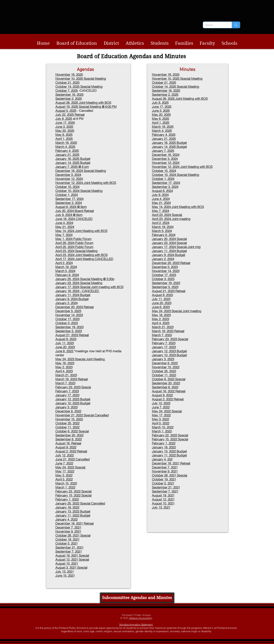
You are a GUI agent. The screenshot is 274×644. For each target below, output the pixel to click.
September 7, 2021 (165, 491)
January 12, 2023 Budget (169, 351)
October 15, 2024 (67, 187)
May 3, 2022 (160, 419)
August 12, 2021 (163, 499)
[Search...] (214, 25)
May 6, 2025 (64, 135)
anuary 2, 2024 (164, 259)
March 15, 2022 (163, 427)
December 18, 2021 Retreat (171, 463)
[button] (77, 41)
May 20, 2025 (161, 115)
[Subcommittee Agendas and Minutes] (137, 598)
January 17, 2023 (164, 347)
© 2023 (124, 618)
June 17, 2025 (162, 107)
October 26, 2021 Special (170, 475)
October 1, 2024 (67, 195)
